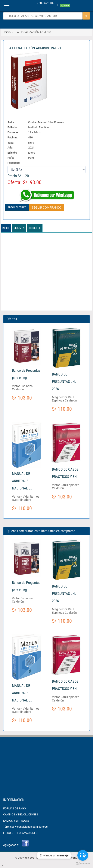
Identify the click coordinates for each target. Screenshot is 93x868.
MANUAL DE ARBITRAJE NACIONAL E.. (22, 481)
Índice (6, 228)
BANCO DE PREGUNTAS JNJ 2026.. (64, 382)
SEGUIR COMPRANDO (47, 208)
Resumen (19, 228)
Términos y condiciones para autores (25, 827)
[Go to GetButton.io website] (83, 864)
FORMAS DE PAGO (15, 808)
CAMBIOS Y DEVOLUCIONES (21, 814)
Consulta (34, 228)
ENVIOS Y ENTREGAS (16, 821)
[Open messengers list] (83, 855)
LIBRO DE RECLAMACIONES (20, 833)
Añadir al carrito (17, 207)
